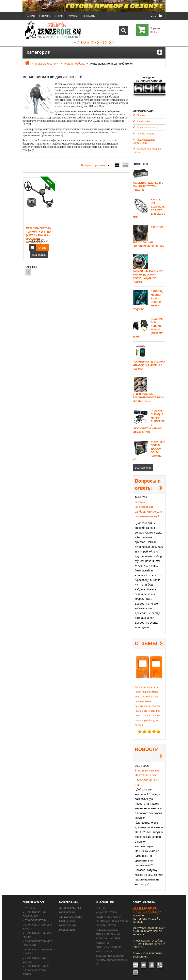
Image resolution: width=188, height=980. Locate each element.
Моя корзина (68, 923)
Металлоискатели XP (36, 963)
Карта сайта (141, 119)
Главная (30, 16)
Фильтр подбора (74, 64)
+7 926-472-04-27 (147, 909)
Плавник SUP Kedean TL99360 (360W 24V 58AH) (148, 325)
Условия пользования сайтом (147, 148)
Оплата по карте (144, 131)
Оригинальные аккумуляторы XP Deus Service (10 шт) (148, 395)
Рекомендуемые (107, 927)
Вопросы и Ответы (109, 936)
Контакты (89, 16)
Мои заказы (67, 910)
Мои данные (67, 918)
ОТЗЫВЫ (146, 641)
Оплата (59, 16)
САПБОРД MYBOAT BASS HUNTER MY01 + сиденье (148, 298)
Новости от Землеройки (112, 918)
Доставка (45, 16)
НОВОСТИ (147, 747)
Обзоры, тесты (106, 923)
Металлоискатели (47, 64)
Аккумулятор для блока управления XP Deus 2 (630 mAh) (149, 363)
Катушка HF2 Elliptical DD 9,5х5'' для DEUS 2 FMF (149, 206)
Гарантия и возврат (146, 125)
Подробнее (39, 255)
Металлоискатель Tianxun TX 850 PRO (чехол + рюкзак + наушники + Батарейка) (38, 235)
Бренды (101, 905)
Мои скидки (67, 927)
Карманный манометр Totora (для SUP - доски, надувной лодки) (148, 274)
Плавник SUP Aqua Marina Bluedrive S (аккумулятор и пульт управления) (149, 419)
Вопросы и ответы (148, 482)
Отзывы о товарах (108, 931)
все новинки (143, 465)
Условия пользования (111, 953)
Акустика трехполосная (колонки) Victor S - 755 (148, 234)
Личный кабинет (70, 905)
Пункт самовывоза (109, 944)
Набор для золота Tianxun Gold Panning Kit (149, 448)
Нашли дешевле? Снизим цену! (145, 139)
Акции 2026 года (106, 910)
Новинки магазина (108, 914)
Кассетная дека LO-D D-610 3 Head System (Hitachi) (148, 184)
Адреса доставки (71, 914)
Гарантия (74, 16)
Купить (42, 248)
